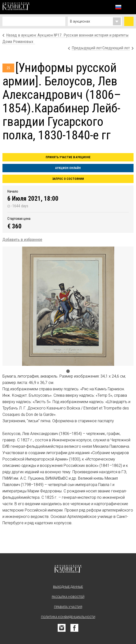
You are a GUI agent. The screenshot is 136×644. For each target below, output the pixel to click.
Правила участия (68, 607)
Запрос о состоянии (68, 179)
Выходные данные (68, 587)
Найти (129, 21)
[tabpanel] (68, 306)
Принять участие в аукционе (68, 157)
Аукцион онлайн (68, 168)
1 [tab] (68, 371)
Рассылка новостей (68, 597)
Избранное (108, 7)
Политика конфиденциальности (68, 617)
